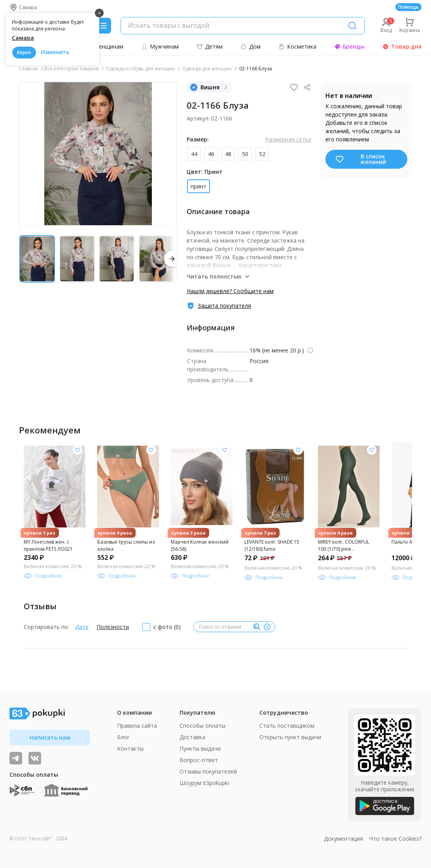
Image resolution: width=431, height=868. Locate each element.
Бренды (349, 46)
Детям (210, 46)
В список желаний (360, 159)
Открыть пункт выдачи (290, 737)
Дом (250, 46)
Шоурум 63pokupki (204, 783)
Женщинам (105, 46)
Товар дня (402, 46)
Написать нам (50, 737)
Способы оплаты (202, 726)
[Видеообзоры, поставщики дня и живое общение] (16, 758)
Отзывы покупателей (208, 771)
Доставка (192, 737)
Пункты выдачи (200, 748)
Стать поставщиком (287, 726)
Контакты (130, 748)
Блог (123, 737)
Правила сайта (137, 726)
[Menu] (103, 26)
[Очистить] (267, 627)
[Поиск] (352, 26)
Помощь (408, 7)
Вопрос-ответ (199, 760)
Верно (24, 52)
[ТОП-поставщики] (35, 758)
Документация (343, 839)
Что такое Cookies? (395, 839)
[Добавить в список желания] (78, 450)
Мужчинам (160, 46)
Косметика (297, 46)
